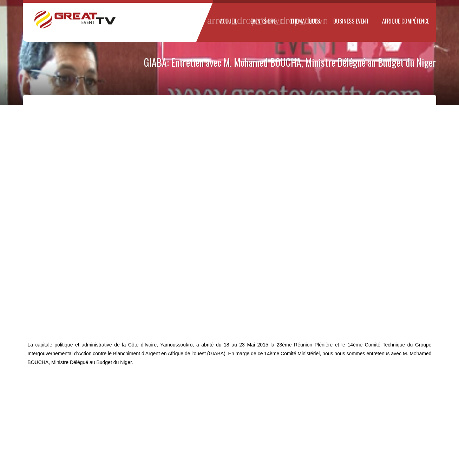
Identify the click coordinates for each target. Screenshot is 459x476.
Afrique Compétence (406, 21)
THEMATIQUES (305, 20)
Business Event (351, 21)
